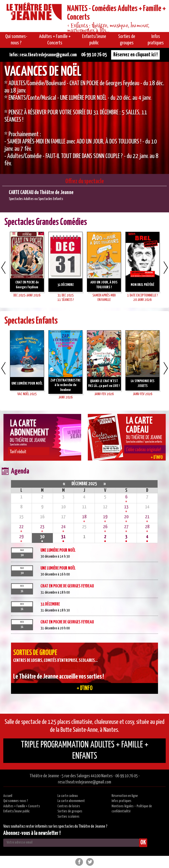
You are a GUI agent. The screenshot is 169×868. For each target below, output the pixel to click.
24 (63, 527)
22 (21, 527)
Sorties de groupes (70, 811)
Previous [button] (3, 268)
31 (63, 537)
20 (126, 517)
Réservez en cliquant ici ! (135, 55)
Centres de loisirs (69, 806)
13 (126, 507)
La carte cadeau (68, 796)
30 (42, 537)
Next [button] (166, 268)
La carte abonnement (71, 801)
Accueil (8, 796)
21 (147, 517)
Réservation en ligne (125, 796)
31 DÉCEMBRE (50, 604)
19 (105, 517)
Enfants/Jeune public (17, 811)
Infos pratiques (121, 801)
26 (105, 527)
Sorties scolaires (68, 817)
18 (84, 517)
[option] (84, 118)
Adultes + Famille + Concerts (22, 806)
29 (21, 537)
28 (147, 527)
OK (143, 843)
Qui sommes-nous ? (16, 801)
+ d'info (85, 688)
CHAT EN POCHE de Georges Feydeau (67, 586)
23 (42, 527)
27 (126, 527)
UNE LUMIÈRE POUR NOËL (58, 550)
